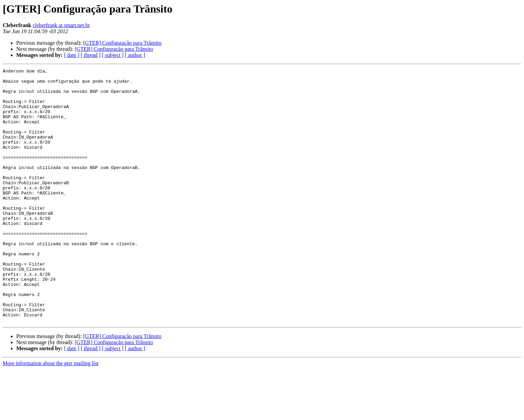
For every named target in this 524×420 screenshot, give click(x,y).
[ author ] (135, 55)
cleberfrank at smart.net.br (61, 25)
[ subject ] (113, 55)
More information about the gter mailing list (51, 414)
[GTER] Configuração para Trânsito (122, 43)
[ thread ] (91, 55)
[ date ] (72, 55)
